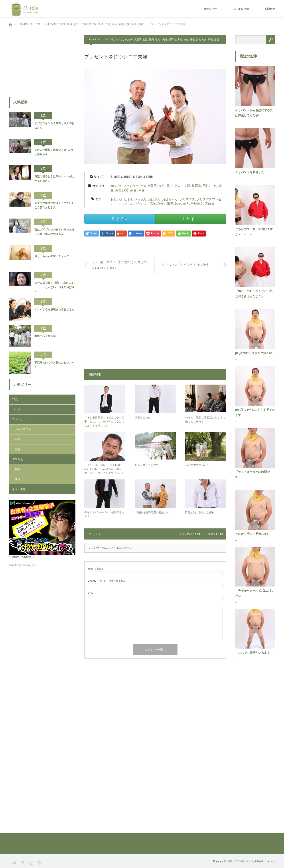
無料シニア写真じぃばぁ (241, 861)
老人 (186, 204)
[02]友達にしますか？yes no (254, 353)
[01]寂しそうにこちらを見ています (255, 412)
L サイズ (191, 219)
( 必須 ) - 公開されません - (107, 581)
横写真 (172, 39)
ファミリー (121, 39)
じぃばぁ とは (241, 9)
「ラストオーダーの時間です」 (252, 474)
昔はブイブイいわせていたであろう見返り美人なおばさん (54, 232)
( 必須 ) (95, 569)
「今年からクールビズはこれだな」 (254, 593)
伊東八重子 (166, 204)
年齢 (18, 469)
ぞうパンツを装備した (250, 172)
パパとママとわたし (197, 465)
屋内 (151, 39)
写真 (18, 439)
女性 (145, 39)
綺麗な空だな (143, 418)
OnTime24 (28, 557)
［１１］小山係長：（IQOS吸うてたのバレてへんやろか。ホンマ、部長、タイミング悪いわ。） (104, 469)
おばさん (154, 199)
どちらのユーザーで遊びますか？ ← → (254, 232)
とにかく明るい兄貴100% (252, 534)
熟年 (178, 204)
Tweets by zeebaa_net (22, 565)
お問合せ (270, 9)
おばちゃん (170, 199)
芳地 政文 (201, 39)
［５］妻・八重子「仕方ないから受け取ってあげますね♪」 (119, 265)
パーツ (16, 409)
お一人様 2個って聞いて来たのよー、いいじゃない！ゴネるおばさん (54, 287)
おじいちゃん (137, 199)
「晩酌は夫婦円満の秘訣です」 (153, 512)
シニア (123, 204)
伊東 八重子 (135, 39)
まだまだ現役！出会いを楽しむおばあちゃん (54, 152)
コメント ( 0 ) (216, 534)
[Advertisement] (155, 323)
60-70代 (109, 39)
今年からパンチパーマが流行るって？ (104, 514)
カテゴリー (210, 9)
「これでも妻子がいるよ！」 (254, 653)
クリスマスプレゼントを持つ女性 (185, 265)
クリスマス (187, 199)
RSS (39, 862)
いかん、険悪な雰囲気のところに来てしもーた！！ (205, 420)
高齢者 (210, 204)
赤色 (217, 39)
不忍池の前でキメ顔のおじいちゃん (54, 365)
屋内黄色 (18, 459)
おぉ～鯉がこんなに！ (148, 465)
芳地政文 (197, 204)
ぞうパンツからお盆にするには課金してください (254, 113)
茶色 (210, 39)
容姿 (18, 449)
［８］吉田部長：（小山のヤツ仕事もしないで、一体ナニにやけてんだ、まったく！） (104, 422)
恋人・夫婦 (161, 39)
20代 (15, 399)
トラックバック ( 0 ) (190, 534)
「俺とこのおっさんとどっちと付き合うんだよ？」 (254, 293)
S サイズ (120, 219)
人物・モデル (23, 429)
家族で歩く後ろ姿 (45, 336)
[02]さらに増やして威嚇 (199, 512)
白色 (186, 39)
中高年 (151, 204)
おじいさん (118, 199)
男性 (180, 39)
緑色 (192, 39)
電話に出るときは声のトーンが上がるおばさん (54, 179)
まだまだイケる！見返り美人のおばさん (54, 125)
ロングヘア (137, 204)
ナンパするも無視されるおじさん (54, 309)
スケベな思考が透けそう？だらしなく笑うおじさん (54, 205)
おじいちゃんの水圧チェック (52, 256)
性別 (18, 479)
